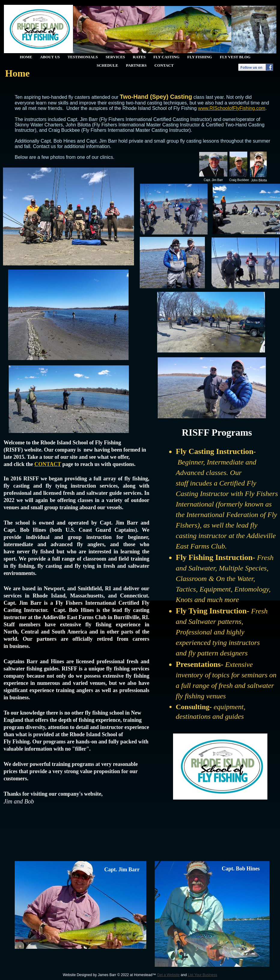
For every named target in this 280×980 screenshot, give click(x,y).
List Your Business (202, 975)
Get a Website (168, 975)
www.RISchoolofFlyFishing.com (232, 108)
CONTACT (48, 464)
